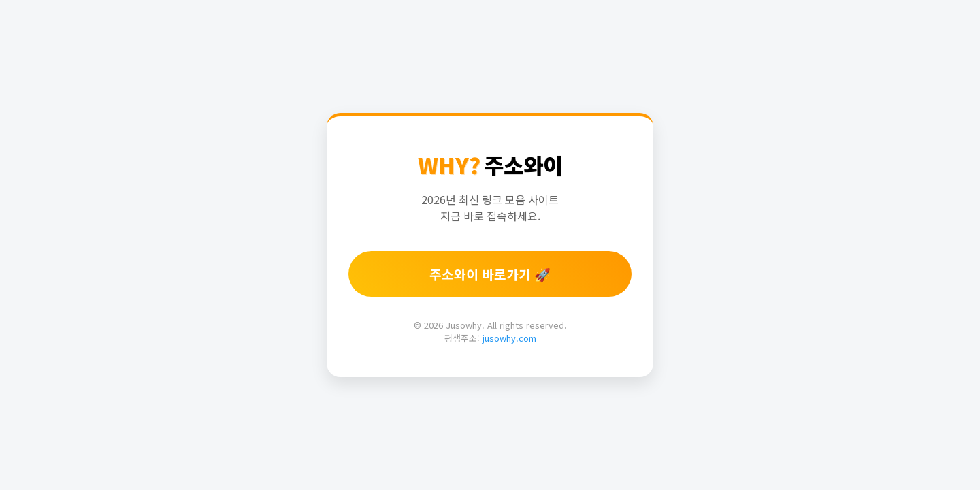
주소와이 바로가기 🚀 (490, 274)
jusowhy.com (509, 338)
